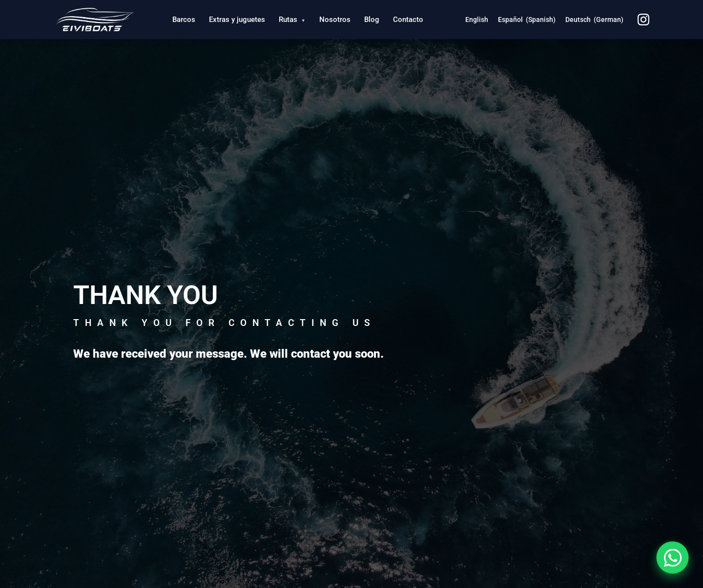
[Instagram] (643, 20)
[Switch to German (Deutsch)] (594, 20)
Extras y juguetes (237, 20)
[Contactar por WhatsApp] (672, 558)
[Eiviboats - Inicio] (94, 20)
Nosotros (335, 20)
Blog (372, 20)
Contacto (408, 20)
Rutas (292, 20)
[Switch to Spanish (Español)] (527, 20)
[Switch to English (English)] (477, 20)
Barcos (184, 20)
